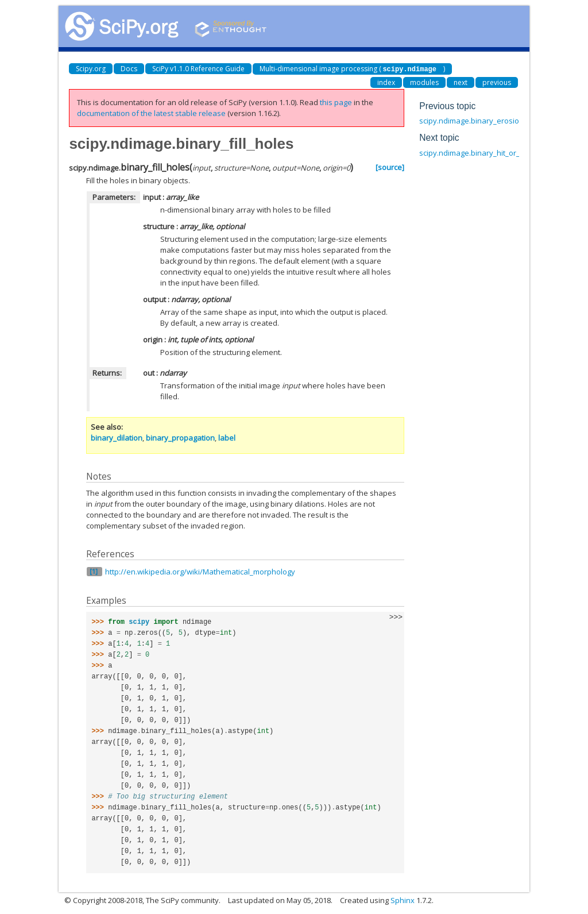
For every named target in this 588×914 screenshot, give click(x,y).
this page (336, 102)
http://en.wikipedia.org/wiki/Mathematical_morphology (200, 571)
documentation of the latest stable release (151, 113)
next (461, 82)
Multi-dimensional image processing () (352, 69)
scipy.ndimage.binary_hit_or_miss (477, 152)
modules (424, 82)
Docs (129, 69)
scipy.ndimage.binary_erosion (471, 120)
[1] (94, 571)
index (386, 82)
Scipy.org (91, 69)
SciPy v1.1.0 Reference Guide (198, 69)
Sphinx (403, 900)
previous (497, 82)
